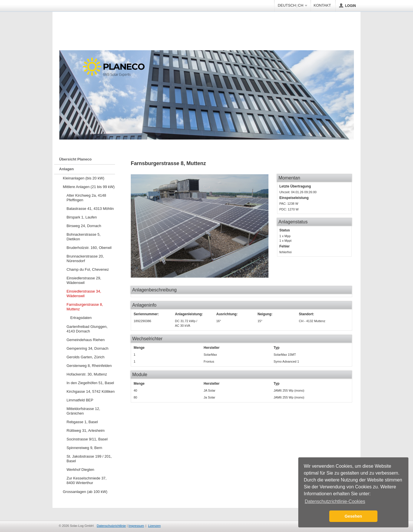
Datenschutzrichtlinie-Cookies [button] (335, 501)
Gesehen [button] (353, 516)
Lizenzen (154, 526)
